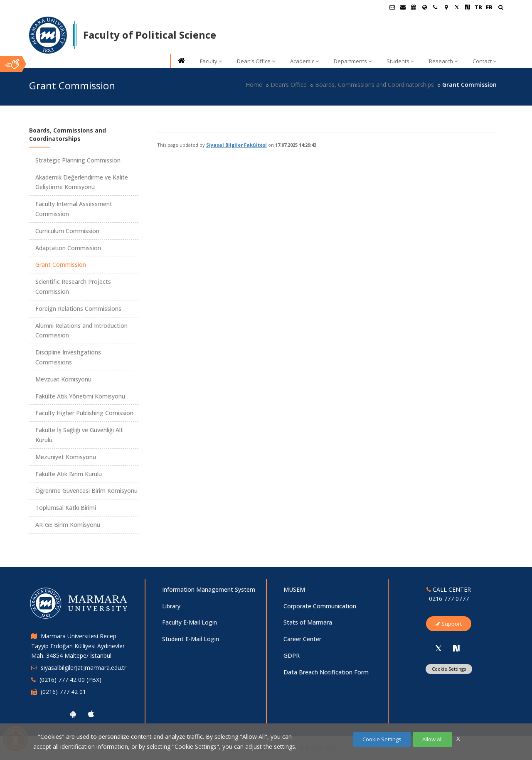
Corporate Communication (320, 606)
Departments (353, 61)
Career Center (302, 639)
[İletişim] (435, 7)
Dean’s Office (256, 61)
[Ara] (501, 8)
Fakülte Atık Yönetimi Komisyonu (80, 396)
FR (489, 7)
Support (449, 624)
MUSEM (294, 589)
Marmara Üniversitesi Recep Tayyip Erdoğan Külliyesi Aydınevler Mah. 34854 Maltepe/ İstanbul (78, 646)
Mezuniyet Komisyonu (66, 457)
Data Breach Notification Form (326, 672)
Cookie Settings (449, 669)
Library (171, 606)
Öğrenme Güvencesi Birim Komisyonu (86, 491)
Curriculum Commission (67, 231)
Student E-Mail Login (191, 639)
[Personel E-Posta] (403, 7)
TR (478, 7)
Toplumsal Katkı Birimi (66, 508)
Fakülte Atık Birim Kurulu (69, 474)
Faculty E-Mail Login (190, 622)
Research (443, 61)
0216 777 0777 (449, 599)
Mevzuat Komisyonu (63, 379)
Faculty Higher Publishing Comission (84, 413)
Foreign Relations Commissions (78, 309)
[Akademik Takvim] (414, 7)
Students (400, 61)
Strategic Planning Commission (78, 160)
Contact (484, 61)
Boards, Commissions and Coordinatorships (374, 85)
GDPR (292, 655)
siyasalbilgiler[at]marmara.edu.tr (84, 668)
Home (254, 85)
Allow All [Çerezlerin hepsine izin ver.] (432, 739)
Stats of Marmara (308, 622)
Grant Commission (61, 264)
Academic (304, 61)
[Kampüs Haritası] (446, 7)
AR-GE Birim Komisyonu (68, 525)
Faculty (211, 61)
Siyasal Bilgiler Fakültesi (236, 145)
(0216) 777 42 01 (63, 692)
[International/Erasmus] (424, 7)
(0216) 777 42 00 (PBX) (70, 680)
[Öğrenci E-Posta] (392, 7)
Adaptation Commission (68, 248)
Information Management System (209, 589)
